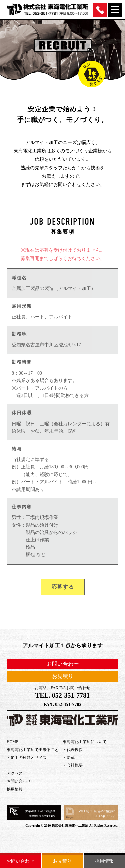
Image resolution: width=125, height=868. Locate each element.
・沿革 (69, 758)
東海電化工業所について (85, 742)
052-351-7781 (71, 695)
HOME (12, 742)
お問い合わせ (20, 861)
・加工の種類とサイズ (27, 758)
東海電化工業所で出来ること (33, 750)
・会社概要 (73, 765)
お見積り (62, 861)
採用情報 (104, 861)
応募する (63, 587)
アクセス (15, 773)
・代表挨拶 (73, 750)
